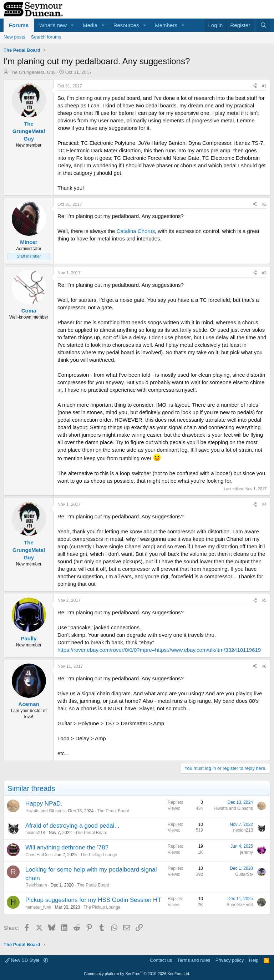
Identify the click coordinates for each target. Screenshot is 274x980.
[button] (72, 25)
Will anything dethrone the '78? (67, 847)
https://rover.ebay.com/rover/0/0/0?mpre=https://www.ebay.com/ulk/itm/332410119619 (159, 650)
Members (166, 25)
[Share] (255, 86)
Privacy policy (230, 960)
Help (254, 960)
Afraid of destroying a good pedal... (72, 826)
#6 (264, 666)
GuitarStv (244, 874)
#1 (264, 86)
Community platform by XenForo (137, 974)
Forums (19, 25)
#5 (264, 600)
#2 (264, 204)
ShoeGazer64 (240, 905)
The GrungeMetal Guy (33, 72)
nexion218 (35, 833)
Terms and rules (194, 960)
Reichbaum (36, 885)
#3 (264, 273)
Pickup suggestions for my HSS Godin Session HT (93, 900)
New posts (14, 37)
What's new (53, 25)
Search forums (46, 37)
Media (90, 25)
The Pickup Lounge (99, 855)
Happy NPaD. (44, 804)
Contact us (161, 960)
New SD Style (23, 960)
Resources (126, 25)
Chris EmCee (38, 855)
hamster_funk (38, 907)
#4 (264, 504)
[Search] (263, 25)
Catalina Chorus (136, 231)
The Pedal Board (113, 811)
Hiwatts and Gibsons (45, 811)
